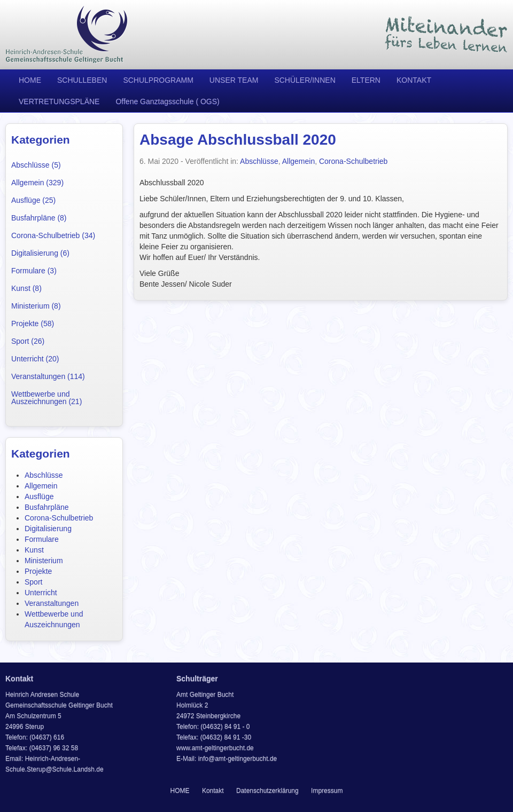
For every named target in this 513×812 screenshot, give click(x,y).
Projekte (38, 571)
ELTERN (366, 80)
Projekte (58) (33, 324)
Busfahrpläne (47, 507)
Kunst (34, 550)
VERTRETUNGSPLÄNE (59, 101)
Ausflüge (39, 496)
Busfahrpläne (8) (39, 218)
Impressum (327, 791)
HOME (30, 80)
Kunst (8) (26, 288)
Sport (33, 582)
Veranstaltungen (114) (48, 376)
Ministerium (44, 561)
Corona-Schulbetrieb (59, 518)
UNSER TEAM (234, 80)
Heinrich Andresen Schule (67, 35)
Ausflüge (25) (33, 200)
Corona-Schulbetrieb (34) (53, 235)
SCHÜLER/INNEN (305, 80)
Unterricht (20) (35, 359)
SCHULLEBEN (82, 80)
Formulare (42, 539)
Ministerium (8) (36, 306)
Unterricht (41, 593)
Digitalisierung (48, 529)
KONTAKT (414, 80)
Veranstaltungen (52, 603)
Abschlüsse (44, 475)
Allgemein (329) (37, 183)
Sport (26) (28, 341)
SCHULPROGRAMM (158, 80)
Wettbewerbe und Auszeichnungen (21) (46, 398)
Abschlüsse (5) (36, 165)
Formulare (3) (34, 271)
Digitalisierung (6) (40, 253)
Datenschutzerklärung (267, 791)
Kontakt (213, 791)
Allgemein (41, 486)
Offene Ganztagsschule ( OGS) (167, 101)
